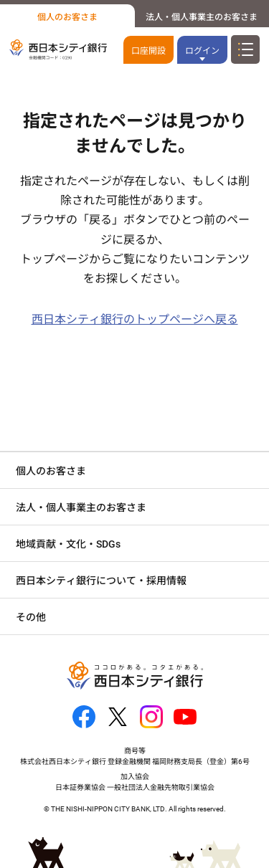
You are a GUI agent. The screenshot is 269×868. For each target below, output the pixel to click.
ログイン (202, 51)
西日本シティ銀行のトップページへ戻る (135, 319)
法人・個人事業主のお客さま (202, 17)
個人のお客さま (67, 17)
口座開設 (148, 51)
